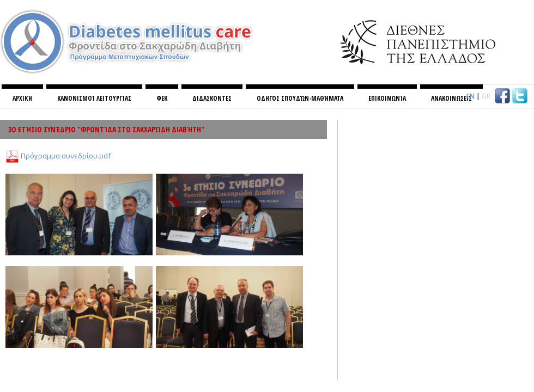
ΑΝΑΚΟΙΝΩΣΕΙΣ (451, 98)
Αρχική (22, 98)
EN (471, 96)
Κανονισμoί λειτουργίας (94, 98)
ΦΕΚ (162, 98)
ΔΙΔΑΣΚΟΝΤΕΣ (212, 98)
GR (486, 96)
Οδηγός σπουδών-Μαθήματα (300, 98)
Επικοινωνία (387, 98)
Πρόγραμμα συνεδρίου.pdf (66, 155)
